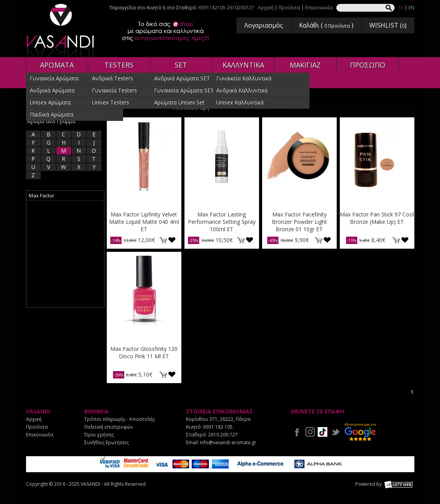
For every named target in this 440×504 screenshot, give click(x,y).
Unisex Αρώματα (50, 102)
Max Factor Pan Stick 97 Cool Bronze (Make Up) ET (377, 218)
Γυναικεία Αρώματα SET (184, 90)
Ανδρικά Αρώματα (52, 90)
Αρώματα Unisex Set (179, 102)
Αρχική (266, 8)
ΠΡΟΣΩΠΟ (368, 65)
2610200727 (240, 8)
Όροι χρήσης (99, 435)
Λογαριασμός (264, 25)
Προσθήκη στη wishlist (172, 240)
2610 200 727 (223, 435)
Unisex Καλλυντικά (240, 102)
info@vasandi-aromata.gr (228, 442)
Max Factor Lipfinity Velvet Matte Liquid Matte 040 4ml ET (144, 222)
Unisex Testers (111, 102)
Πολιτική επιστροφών (109, 427)
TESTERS (119, 65)
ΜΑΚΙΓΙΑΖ (305, 65)
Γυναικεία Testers (115, 90)
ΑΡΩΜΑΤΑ (57, 65)
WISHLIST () (388, 25)
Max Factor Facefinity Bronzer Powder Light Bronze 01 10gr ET (299, 222)
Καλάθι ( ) (326, 25)
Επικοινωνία (319, 8)
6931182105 (212, 8)
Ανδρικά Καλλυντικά (242, 90)
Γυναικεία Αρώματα (54, 78)
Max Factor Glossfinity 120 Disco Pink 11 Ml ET (144, 352)
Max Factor (42, 195)
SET (181, 65)
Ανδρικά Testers (113, 78)
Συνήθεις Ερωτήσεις (107, 442)
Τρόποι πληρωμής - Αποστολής (120, 419)
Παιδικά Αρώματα (52, 114)
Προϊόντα (289, 8)
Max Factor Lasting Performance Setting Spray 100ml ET (222, 222)
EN (411, 8)
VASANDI (61, 31)
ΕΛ (401, 8)
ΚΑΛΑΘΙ (163, 240)
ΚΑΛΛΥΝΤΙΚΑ (243, 65)
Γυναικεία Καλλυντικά (244, 78)
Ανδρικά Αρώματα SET (182, 78)
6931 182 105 (218, 427)
